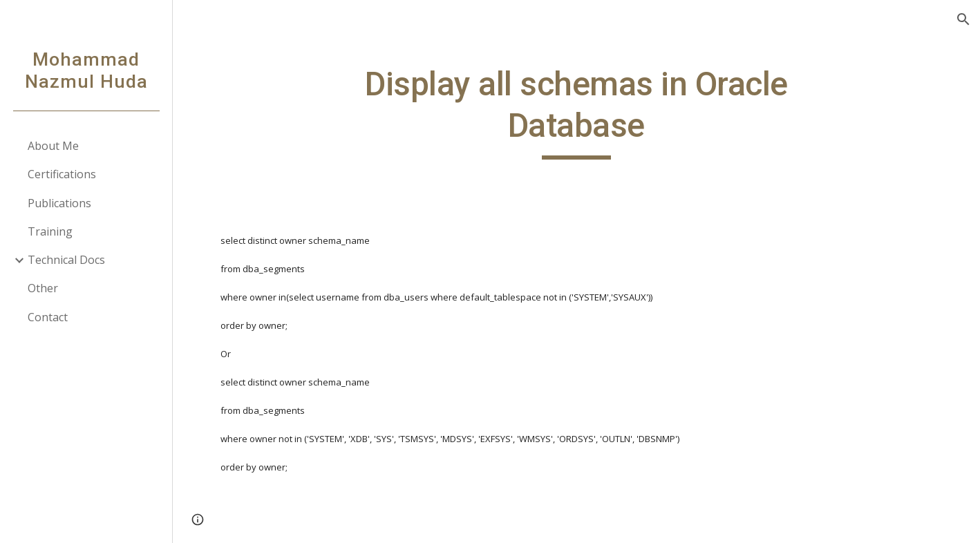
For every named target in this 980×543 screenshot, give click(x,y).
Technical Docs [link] (66, 260)
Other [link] (43, 288)
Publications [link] (59, 203)
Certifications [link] (62, 174)
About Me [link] (53, 146)
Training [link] (50, 231)
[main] (576, 112)
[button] (963, 19)
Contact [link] (48, 317)
